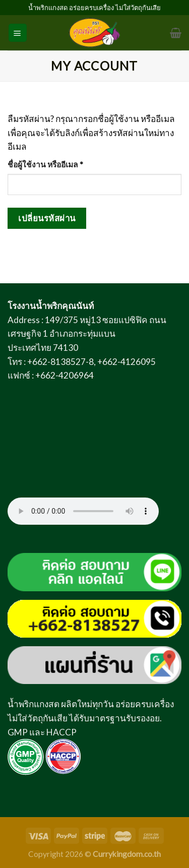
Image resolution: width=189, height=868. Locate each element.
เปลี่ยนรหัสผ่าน (47, 218)
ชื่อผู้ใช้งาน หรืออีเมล (58, 164)
